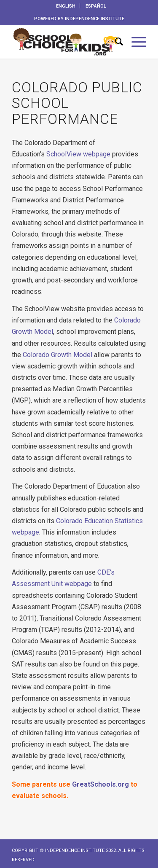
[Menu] (135, 42)
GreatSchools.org (100, 784)
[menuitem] (66, 6)
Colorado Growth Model (58, 355)
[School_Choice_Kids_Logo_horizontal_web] (66, 42)
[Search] (115, 42)
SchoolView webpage (78, 154)
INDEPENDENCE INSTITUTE (95, 19)
